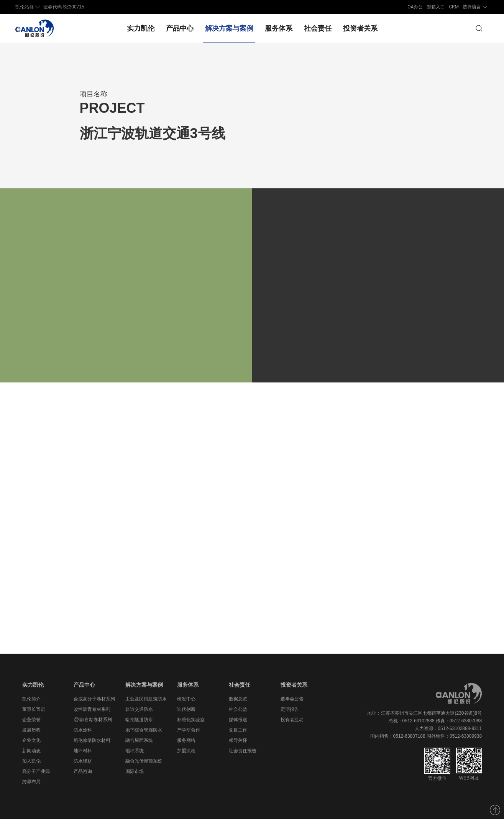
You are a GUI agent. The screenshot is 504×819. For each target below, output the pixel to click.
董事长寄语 (34, 694)
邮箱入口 (436, 7)
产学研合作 (189, 715)
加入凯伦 (31, 746)
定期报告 (290, 694)
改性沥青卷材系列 (92, 694)
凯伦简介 (31, 684)
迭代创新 (186, 694)
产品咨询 (83, 756)
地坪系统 (135, 735)
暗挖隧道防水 (139, 704)
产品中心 (180, 28)
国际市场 (135, 756)
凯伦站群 (28, 7)
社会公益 (238, 694)
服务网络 (186, 725)
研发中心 (186, 684)
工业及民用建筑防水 (146, 684)
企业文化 (31, 725)
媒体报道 (238, 704)
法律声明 (473, 809)
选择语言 (476, 7)
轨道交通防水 (139, 694)
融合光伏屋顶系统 (144, 746)
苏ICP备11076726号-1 (235, 809)
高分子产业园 (36, 756)
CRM (454, 7)
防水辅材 (83, 746)
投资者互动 (292, 704)
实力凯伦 (141, 28)
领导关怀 (238, 725)
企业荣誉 (31, 704)
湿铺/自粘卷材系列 (93, 704)
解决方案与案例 (229, 28)
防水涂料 (83, 715)
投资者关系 (360, 28)
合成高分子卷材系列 (94, 684)
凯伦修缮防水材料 (92, 725)
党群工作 (238, 715)
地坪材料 (83, 735)
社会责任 (318, 28)
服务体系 (279, 28)
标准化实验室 (191, 704)
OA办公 (415, 7)
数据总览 (238, 684)
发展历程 (31, 715)
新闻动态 (31, 735)
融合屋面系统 (139, 725)
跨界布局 (31, 766)
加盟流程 (186, 735)
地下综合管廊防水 (144, 715)
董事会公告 (292, 684)
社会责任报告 (243, 735)
